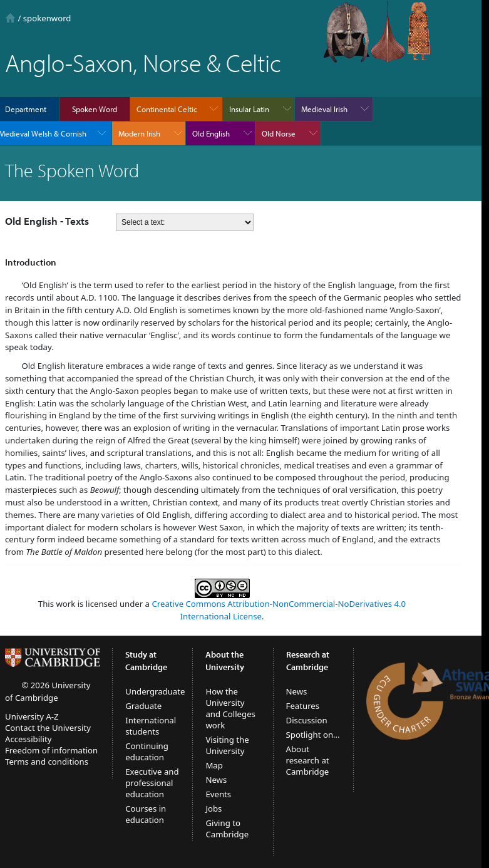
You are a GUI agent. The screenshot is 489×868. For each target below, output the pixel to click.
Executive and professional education (152, 783)
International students (151, 726)
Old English (211, 133)
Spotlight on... (313, 735)
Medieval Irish (324, 109)
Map (214, 765)
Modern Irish (139, 133)
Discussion (307, 720)
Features (303, 706)
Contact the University (48, 728)
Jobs (214, 809)
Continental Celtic (167, 109)
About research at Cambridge (308, 760)
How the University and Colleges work (230, 708)
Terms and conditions (47, 762)
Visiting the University (227, 745)
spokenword (47, 18)
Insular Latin (249, 109)
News (216, 780)
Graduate (143, 706)
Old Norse (279, 133)
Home (10, 18)
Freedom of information (51, 750)
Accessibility (28, 739)
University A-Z (32, 716)
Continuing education (147, 752)
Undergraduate (155, 691)
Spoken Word (95, 109)
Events (218, 794)
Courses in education (146, 814)
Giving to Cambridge (227, 829)
